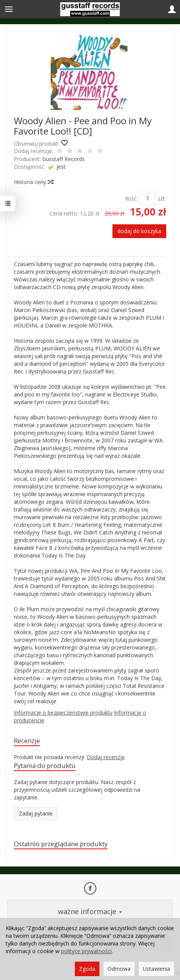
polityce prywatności (86, 951)
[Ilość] (148, 198)
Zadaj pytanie (36, 813)
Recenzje (27, 741)
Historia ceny (33, 182)
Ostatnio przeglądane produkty (61, 844)
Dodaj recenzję (106, 757)
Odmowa (119, 969)
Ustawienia (156, 969)
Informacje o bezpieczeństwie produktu (63, 713)
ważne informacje (90, 911)
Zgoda (87, 969)
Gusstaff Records (64, 159)
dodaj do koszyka (139, 231)
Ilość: (131, 198)
